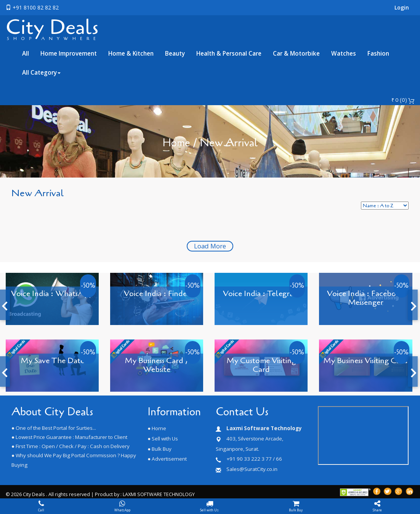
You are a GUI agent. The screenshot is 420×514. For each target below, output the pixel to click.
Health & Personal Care (229, 54)
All (26, 54)
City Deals (52, 27)
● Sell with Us (163, 439)
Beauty (175, 54)
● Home (157, 428)
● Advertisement (167, 459)
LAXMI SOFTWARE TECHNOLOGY (159, 494)
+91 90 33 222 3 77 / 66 (254, 459)
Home (176, 143)
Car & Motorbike (296, 54)
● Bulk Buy (160, 449)
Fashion (378, 54)
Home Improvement (69, 54)
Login (402, 7)
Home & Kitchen (131, 54)
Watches (344, 54)
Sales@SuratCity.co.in (251, 469)
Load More (210, 246)
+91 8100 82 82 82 (32, 7)
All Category (41, 73)
